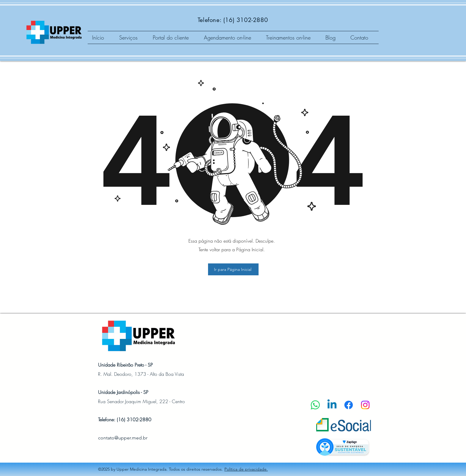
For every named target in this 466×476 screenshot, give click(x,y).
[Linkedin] (332, 405)
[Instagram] (365, 405)
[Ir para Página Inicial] (233, 269)
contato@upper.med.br (123, 438)
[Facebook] (349, 405)
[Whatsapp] (315, 405)
